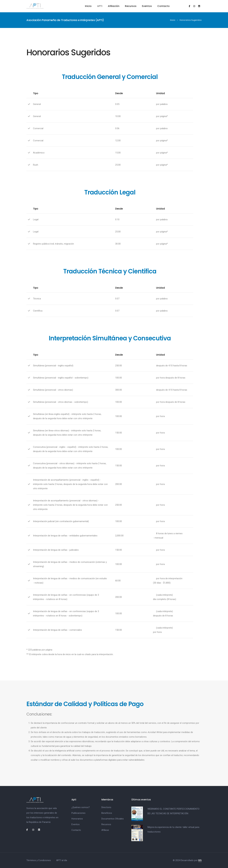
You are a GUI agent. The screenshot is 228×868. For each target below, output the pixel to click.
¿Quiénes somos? (81, 807)
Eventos (147, 6)
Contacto (163, 6)
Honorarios (77, 819)
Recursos (131, 6)
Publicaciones (78, 813)
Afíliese (105, 830)
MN (200, 860)
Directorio (106, 807)
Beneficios (107, 813)
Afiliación (114, 6)
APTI (100, 6)
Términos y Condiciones (39, 860)
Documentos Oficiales (113, 819)
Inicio (88, 6)
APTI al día (62, 860)
